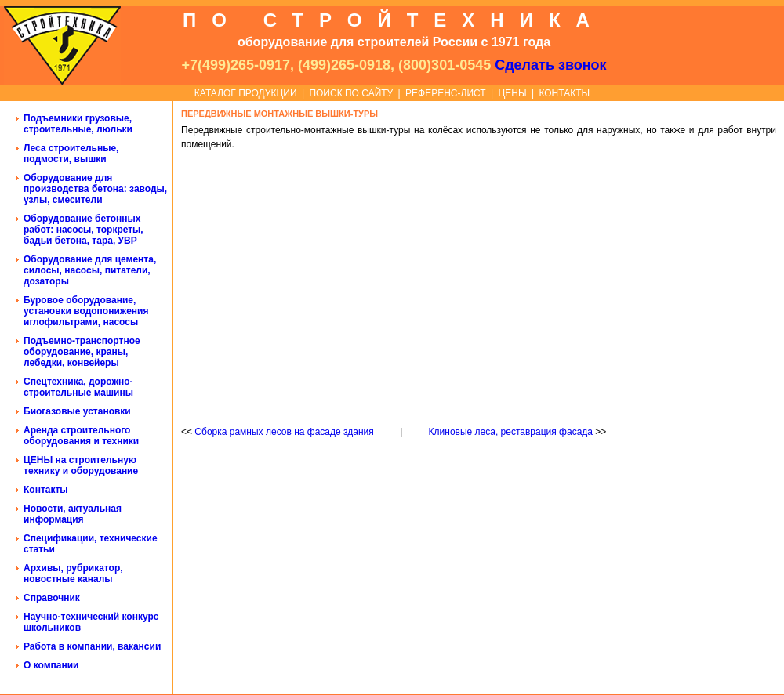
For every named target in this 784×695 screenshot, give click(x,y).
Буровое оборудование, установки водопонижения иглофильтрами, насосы (86, 311)
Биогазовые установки (77, 411)
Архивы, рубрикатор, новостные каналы (73, 574)
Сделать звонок (550, 65)
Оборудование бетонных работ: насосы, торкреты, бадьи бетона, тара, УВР (83, 230)
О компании (51, 665)
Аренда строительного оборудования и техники (81, 436)
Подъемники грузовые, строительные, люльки (78, 124)
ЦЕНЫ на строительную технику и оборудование (81, 465)
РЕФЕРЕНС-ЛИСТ (446, 93)
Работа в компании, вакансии (92, 646)
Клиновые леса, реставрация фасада (511, 432)
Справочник (52, 598)
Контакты (46, 490)
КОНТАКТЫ (564, 93)
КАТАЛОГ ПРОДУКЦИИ (246, 93)
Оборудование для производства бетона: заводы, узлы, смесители (95, 189)
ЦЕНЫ (512, 93)
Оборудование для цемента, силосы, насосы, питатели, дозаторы (90, 270)
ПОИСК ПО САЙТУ (351, 93)
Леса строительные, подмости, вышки (71, 154)
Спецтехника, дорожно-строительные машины (78, 387)
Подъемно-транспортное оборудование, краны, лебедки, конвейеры (82, 352)
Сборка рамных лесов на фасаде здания (284, 432)
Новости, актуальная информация (73, 514)
